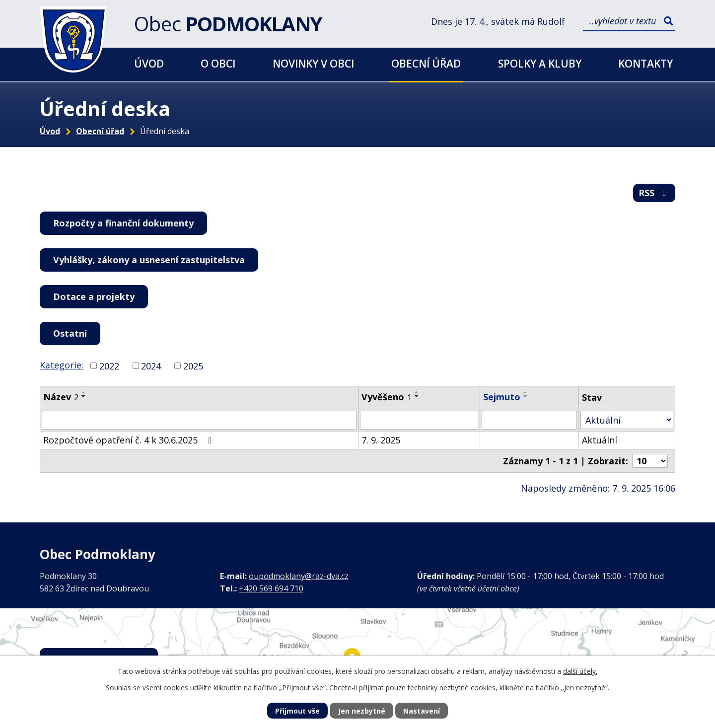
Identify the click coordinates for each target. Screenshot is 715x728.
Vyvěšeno (387, 397)
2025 (193, 365)
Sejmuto (502, 397)
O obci (218, 63)
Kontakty (645, 63)
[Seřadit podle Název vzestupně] (84, 392)
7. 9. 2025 (381, 440)
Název (61, 397)
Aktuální (600, 440)
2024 (151, 365)
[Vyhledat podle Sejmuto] (529, 420)
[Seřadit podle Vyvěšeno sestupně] (417, 396)
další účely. (580, 671)
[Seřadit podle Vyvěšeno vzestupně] (417, 392)
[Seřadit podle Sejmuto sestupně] (526, 396)
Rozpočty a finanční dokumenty (123, 223)
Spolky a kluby (540, 63)
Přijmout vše (297, 711)
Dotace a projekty (94, 296)
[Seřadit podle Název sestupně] (84, 396)
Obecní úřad (426, 63)
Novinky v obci (313, 63)
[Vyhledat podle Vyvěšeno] (419, 420)
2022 (109, 365)
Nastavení (422, 711)
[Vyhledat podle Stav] (627, 420)
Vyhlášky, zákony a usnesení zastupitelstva (149, 260)
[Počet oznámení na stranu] (650, 461)
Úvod (149, 63)
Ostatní (70, 333)
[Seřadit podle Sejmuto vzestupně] (526, 392)
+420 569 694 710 (271, 588)
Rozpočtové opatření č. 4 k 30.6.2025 (130, 440)
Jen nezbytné (362, 711)
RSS (654, 193)
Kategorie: (62, 365)
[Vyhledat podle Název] (199, 420)
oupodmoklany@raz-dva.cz (299, 576)
